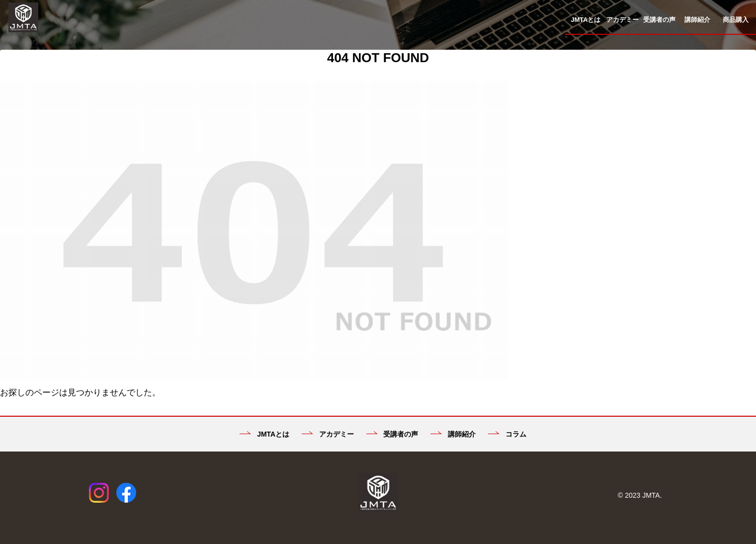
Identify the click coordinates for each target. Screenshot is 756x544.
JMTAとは (264, 434)
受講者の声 (392, 434)
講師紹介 (453, 434)
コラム (507, 434)
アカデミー (328, 434)
